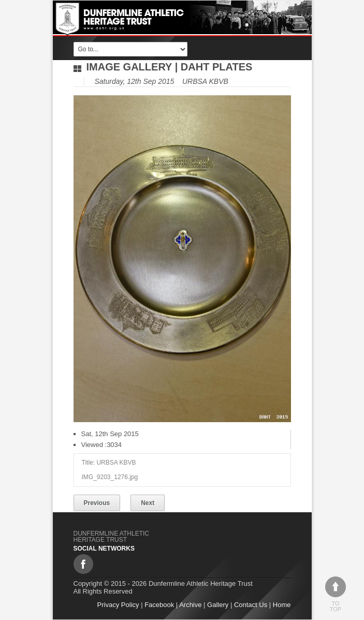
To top (336, 594)
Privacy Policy (118, 605)
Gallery (218, 605)
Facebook (159, 605)
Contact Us (251, 605)
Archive (190, 605)
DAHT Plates (217, 67)
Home (282, 605)
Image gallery (129, 67)
